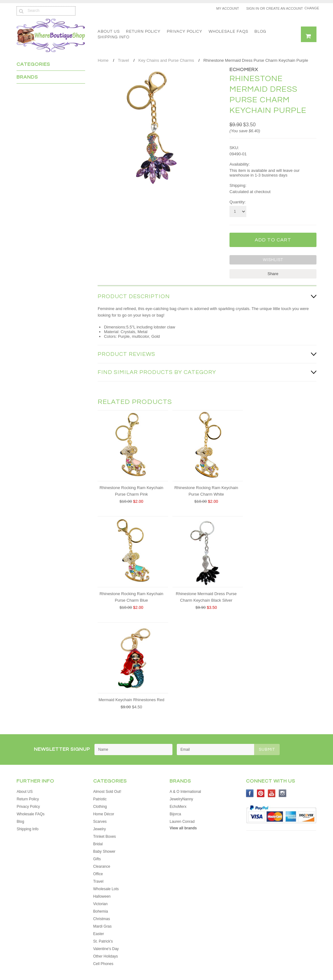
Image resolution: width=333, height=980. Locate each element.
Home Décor (104, 814)
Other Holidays (106, 956)
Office (98, 874)
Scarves (100, 822)
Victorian (100, 904)
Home (103, 60)
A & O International (185, 792)
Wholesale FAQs (228, 32)
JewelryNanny (181, 799)
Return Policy (143, 32)
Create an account (284, 8)
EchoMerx (244, 70)
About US (109, 32)
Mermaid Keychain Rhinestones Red (131, 700)
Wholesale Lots (106, 889)
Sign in (253, 8)
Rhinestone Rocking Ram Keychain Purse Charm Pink (131, 491)
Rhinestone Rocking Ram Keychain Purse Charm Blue (131, 597)
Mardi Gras (102, 926)
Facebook (250, 793)
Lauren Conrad (182, 822)
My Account (227, 8)
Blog (260, 32)
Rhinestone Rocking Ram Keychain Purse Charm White (206, 491)
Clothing (100, 807)
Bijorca (175, 814)
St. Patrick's (103, 941)
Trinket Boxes (105, 837)
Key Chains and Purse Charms (166, 60)
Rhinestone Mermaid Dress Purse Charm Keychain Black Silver (206, 597)
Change (311, 8)
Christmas (102, 919)
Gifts (97, 859)
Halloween (102, 896)
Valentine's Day (106, 949)
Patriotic (100, 799)
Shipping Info (113, 37)
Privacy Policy (185, 32)
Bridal (98, 844)
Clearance (102, 866)
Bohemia (101, 911)
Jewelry (100, 829)
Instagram (283, 793)
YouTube (272, 793)
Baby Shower (104, 851)
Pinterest (261, 793)
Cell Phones (103, 964)
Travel (123, 60)
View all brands (183, 828)
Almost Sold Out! (107, 792)
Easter (99, 934)
